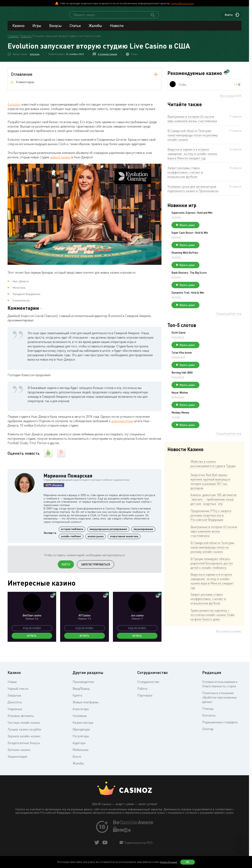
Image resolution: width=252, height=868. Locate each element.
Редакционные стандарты (220, 731)
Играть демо (217, 231)
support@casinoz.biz (182, 3)
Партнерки (145, 705)
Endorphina (208, 350)
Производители (83, 691)
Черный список (18, 698)
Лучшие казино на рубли (24, 738)
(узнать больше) (169, 862)
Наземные (80, 725)
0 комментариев (108, 58)
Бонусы (55, 29)
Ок (188, 862)
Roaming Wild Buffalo (215, 261)
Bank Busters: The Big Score (219, 283)
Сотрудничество (148, 691)
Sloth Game (208, 346)
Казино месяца (83, 732)
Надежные (15, 718)
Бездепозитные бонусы (24, 752)
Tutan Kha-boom (212, 368)
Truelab (206, 438)
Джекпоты (15, 711)
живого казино (60, 161)
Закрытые (14, 705)
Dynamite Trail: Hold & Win (218, 304)
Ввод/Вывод (81, 698)
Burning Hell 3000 (212, 390)
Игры (37, 29)
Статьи (75, 29)
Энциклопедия (17, 766)
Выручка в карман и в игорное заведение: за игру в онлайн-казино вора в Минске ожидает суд (192, 157)
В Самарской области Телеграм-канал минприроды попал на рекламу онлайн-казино (193, 139)
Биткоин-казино (19, 759)
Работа (142, 698)
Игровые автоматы (21, 725)
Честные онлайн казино (24, 732)
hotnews (35, 58)
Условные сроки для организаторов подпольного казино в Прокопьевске (193, 192)
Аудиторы (79, 752)
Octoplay (206, 223)
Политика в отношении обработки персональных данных (219, 707)
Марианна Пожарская (68, 479)
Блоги (77, 766)
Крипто (77, 705)
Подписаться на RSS (138, 852)
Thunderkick (208, 372)
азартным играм (122, 425)
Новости (117, 29)
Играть (32, 639)
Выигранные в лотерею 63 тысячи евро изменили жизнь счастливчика (192, 122)
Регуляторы (81, 745)
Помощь (208, 718)
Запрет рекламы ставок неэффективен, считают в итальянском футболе (185, 176)
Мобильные (81, 759)
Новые (12, 691)
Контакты (209, 724)
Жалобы (95, 29)
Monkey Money (210, 433)
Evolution (14, 108)
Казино (18, 29)
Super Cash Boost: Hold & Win (220, 239)
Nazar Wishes (210, 412)
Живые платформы (86, 711)
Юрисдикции (81, 738)
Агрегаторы (81, 718)
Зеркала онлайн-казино (24, 745)
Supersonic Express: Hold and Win (219, 218)
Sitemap (208, 738)
